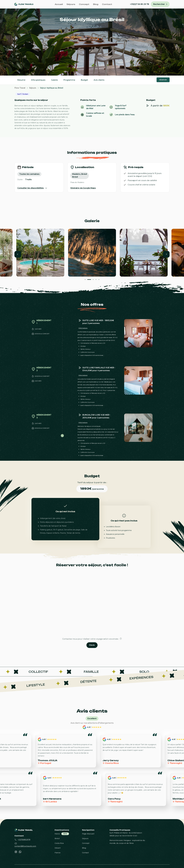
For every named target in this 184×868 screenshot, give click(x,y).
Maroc (57, 834)
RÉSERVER (163, 80)
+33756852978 (24, 840)
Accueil (59, 4)
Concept (84, 4)
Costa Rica (59, 843)
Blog (96, 4)
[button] (18, 254)
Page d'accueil (88, 834)
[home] (26, 4)
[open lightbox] (40, 253)
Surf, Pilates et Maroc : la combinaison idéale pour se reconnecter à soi (126, 834)
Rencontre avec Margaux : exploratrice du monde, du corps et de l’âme (127, 842)
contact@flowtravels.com (25, 846)
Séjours (71, 4)
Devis (92, 645)
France (58, 853)
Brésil (57, 838)
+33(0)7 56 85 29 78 (139, 4)
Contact (107, 4)
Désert (58, 848)
